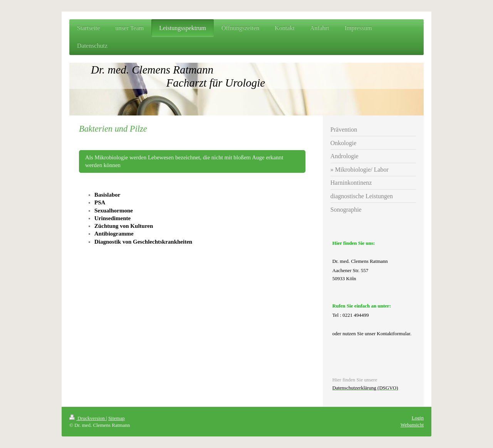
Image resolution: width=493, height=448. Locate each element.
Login (418, 418)
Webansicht (412, 425)
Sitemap (117, 418)
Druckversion (88, 418)
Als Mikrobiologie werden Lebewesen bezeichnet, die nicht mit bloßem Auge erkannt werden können (184, 161)
